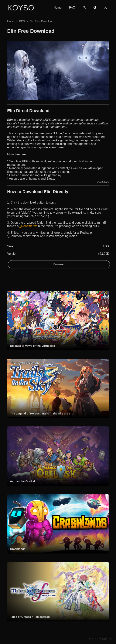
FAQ (72, 7)
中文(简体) (105, 639)
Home (58, 7)
